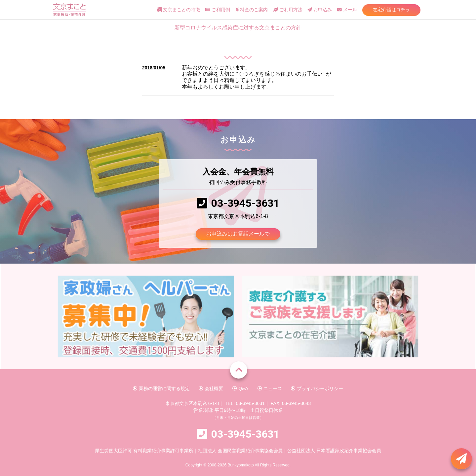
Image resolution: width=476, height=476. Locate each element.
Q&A (240, 388)
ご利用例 (218, 10)
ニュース (270, 388)
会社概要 (211, 388)
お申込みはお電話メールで (238, 234)
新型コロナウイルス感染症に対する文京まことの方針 (238, 28)
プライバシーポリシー (317, 388)
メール (347, 10)
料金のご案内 (252, 10)
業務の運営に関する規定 (161, 388)
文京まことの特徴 (178, 10)
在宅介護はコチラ (391, 10)
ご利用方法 (288, 10)
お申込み (320, 10)
